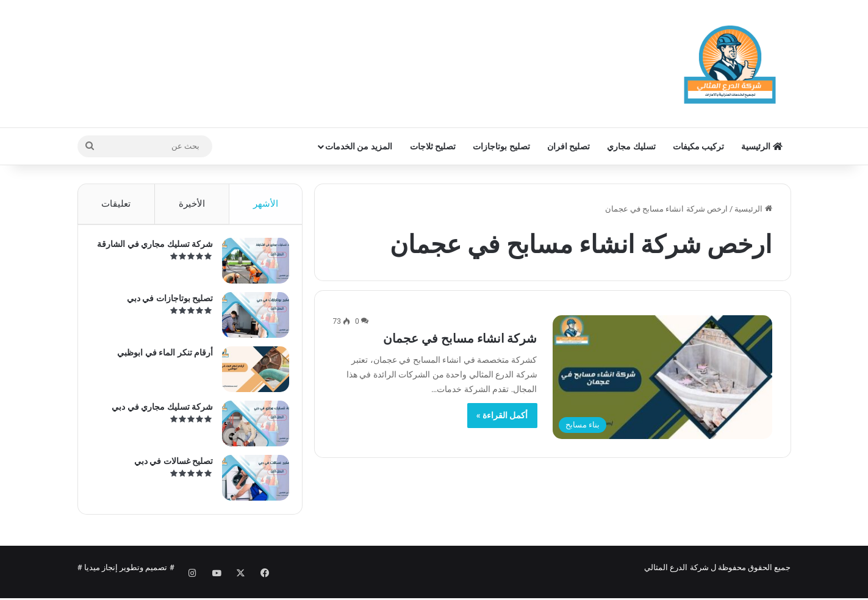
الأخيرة (192, 204)
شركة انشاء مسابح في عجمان (460, 338)
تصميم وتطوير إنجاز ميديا (126, 578)
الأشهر (266, 204)
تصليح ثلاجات (433, 146)
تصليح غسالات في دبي (168, 466)
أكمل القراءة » (502, 415)
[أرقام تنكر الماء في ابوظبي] (250, 375)
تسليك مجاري (631, 146)
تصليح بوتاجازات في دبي (164, 304)
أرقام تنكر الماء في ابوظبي (160, 358)
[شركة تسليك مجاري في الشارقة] (250, 266)
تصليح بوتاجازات (501, 146)
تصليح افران (569, 146)
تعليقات (116, 204)
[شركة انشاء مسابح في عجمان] (662, 377)
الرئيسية (762, 146)
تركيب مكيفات (698, 146)
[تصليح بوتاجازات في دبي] (250, 320)
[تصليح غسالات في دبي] (250, 483)
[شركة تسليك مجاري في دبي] (250, 429)
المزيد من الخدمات (359, 146)
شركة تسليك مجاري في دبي (157, 412)
